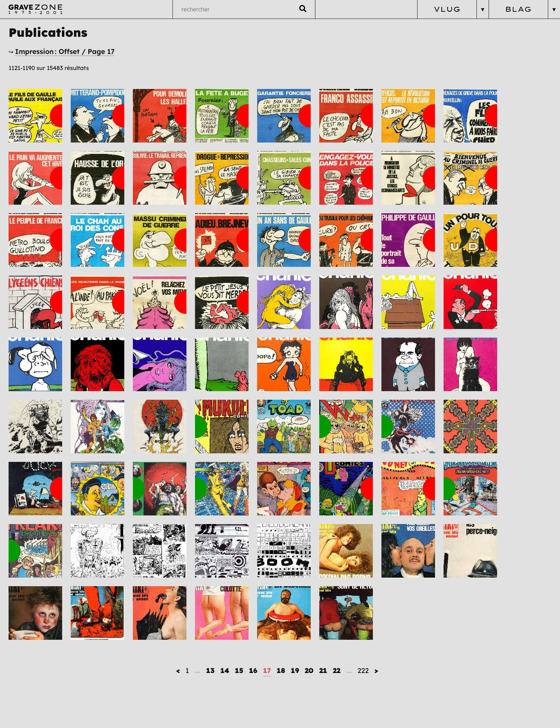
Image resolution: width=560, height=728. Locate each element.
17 (267, 670)
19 (295, 670)
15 (239, 670)
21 (323, 670)
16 (253, 670)
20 (309, 670)
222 (363, 670)
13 (210, 670)
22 (337, 670)
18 (281, 670)
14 (225, 670)
